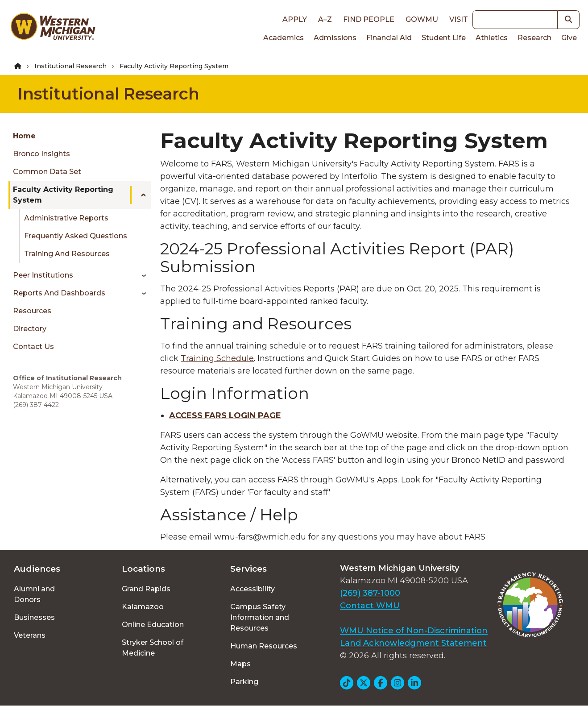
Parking (244, 682)
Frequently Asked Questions (76, 236)
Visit (459, 19)
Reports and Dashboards (59, 293)
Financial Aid (389, 38)
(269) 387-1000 (370, 593)
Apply (295, 19)
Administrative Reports (66, 218)
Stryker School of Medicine (153, 648)
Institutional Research (70, 66)
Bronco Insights (41, 154)
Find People (369, 19)
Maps (240, 664)
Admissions (335, 38)
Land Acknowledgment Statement (413, 643)
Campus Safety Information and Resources (260, 617)
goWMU (422, 19)
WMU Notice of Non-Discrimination (414, 631)
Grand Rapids (146, 589)
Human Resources (264, 646)
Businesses (34, 617)
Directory (30, 329)
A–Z (325, 19)
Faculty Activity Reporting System (63, 195)
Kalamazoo (143, 607)
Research (534, 38)
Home (24, 136)
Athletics (492, 38)
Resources (32, 311)
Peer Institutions (43, 275)
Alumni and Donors (34, 594)
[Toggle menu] (141, 195)
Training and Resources (67, 254)
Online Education (153, 625)
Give (569, 38)
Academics (284, 38)
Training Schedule (217, 358)
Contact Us (33, 347)
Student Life (444, 38)
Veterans (30, 635)
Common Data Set (47, 172)
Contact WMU (370, 606)
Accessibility (253, 589)
